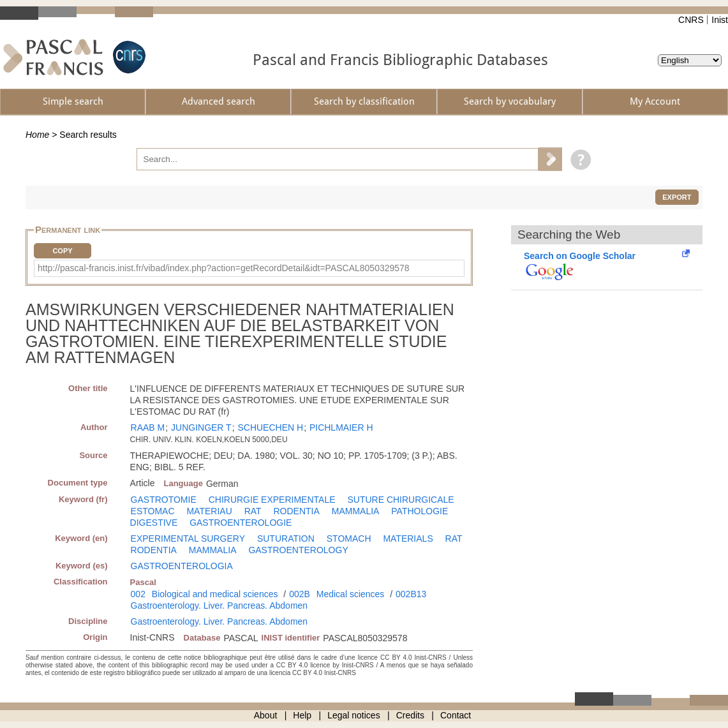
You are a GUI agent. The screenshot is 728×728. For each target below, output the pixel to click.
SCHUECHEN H (270, 427)
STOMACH (349, 539)
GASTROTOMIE (164, 500)
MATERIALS (408, 539)
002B (300, 594)
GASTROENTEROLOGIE (241, 523)
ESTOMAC (153, 511)
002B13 (411, 594)
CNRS (691, 20)
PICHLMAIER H (341, 427)
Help (302, 715)
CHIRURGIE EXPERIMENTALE (272, 500)
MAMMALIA (356, 511)
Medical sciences (351, 594)
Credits (410, 715)
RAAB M (148, 427)
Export (677, 197)
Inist (720, 20)
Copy (62, 251)
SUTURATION (286, 539)
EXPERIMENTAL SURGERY (188, 539)
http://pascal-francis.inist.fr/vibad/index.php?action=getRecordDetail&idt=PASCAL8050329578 (224, 268)
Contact (456, 715)
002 (138, 594)
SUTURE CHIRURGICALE (400, 500)
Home (37, 135)
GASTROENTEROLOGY (298, 550)
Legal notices (354, 715)
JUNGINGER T (201, 427)
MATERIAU (209, 511)
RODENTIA (297, 511)
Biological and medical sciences (215, 594)
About (266, 715)
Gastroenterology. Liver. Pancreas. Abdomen (219, 605)
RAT (253, 511)
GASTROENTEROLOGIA (182, 566)
